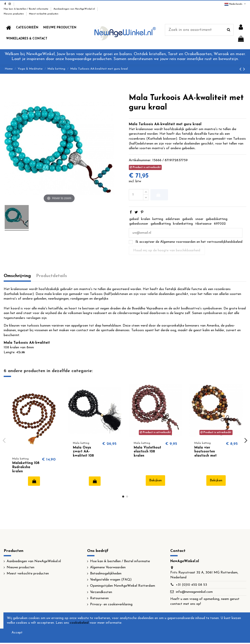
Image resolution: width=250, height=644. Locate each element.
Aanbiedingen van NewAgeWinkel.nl (75, 9)
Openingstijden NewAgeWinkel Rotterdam (123, 586)
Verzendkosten (101, 592)
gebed (134, 219)
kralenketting (183, 224)
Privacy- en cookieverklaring (111, 604)
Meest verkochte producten (44, 14)
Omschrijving (17, 276)
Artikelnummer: (140, 160)
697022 (220, 224)
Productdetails (52, 276)
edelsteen (173, 219)
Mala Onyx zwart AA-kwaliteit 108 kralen (83, 454)
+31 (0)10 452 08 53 (191, 585)
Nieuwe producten (14, 14)
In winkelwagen (158, 195)
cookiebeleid (79, 623)
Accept (17, 633)
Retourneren (99, 598)
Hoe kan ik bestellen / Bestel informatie (26, 9)
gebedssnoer (139, 224)
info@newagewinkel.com (194, 592)
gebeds (188, 219)
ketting (158, 219)
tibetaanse (203, 224)
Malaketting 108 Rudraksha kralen (26, 467)
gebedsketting (217, 219)
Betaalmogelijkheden (106, 574)
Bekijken (155, 480)
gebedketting (161, 224)
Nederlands (235, 4)
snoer (199, 219)
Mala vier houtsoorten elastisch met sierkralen (205, 454)
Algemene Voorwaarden (108, 567)
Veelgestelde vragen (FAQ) (111, 580)
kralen (146, 219)
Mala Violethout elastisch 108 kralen (147, 452)
